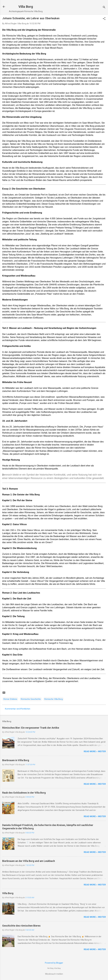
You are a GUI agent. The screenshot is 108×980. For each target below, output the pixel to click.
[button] (104, 19)
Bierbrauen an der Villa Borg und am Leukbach (29, 861)
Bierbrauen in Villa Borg (16, 760)
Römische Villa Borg (54, 699)
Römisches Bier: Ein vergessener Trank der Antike (31, 728)
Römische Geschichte (31, 699)
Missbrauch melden (54, 974)
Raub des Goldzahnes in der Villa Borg (24, 793)
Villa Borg (26, 7)
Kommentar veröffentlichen (18, 709)
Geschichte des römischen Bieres (21, 926)
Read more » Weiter (95, 751)
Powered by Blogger (54, 963)
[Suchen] (104, 8)
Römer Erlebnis (10, 699)
